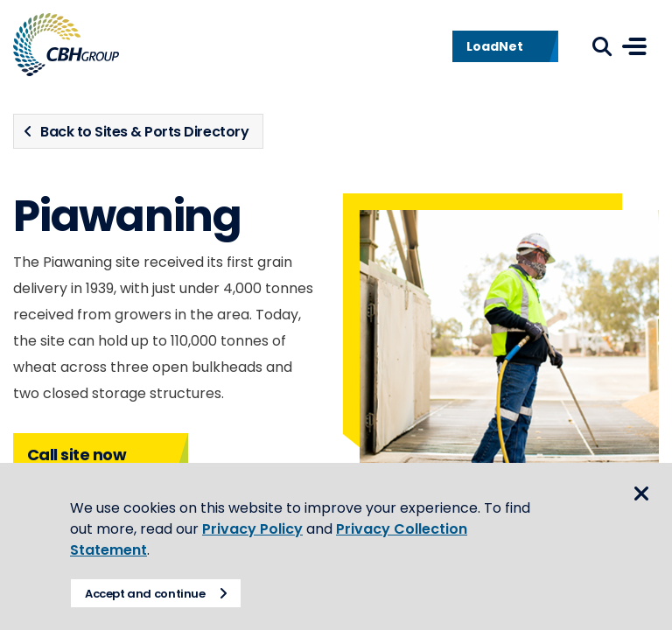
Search (602, 46)
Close (641, 493)
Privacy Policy (252, 529)
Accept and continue (145, 594)
